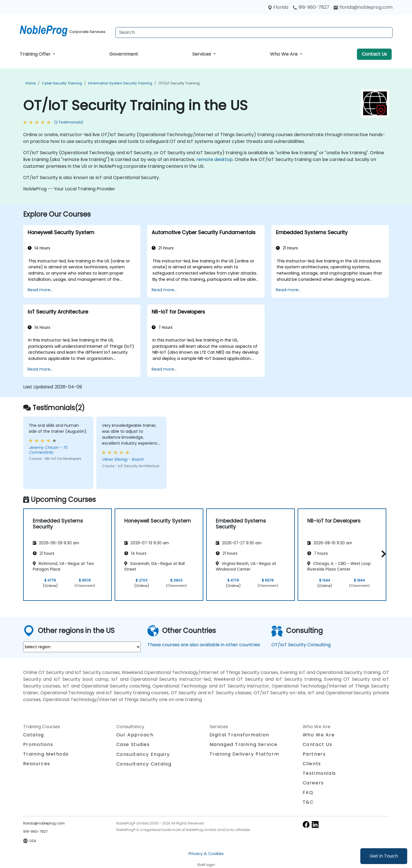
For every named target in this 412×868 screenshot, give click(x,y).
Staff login (206, 865)
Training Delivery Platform (244, 754)
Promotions (38, 744)
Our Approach (135, 735)
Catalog (34, 735)
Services (202, 54)
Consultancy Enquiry (143, 754)
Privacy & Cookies (206, 854)
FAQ (308, 792)
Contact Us (374, 54)
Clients (312, 764)
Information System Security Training (120, 83)
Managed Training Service (244, 744)
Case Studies (133, 744)
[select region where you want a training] (82, 647)
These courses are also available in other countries (204, 645)
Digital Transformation (239, 735)
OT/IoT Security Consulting (301, 645)
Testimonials (319, 773)
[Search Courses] (254, 32)
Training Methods (46, 754)
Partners (314, 754)
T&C (308, 802)
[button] (382, 554)
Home (30, 83)
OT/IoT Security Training (179, 83)
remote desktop (214, 159)
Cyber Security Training (62, 83)
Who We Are (284, 54)
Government (124, 54)
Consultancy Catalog (144, 764)
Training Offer (36, 54)
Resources (37, 764)
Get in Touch (384, 856)
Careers (313, 783)
